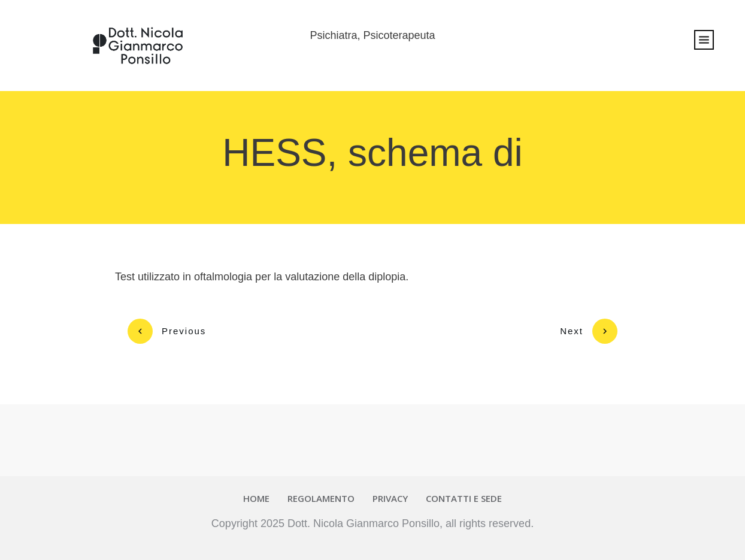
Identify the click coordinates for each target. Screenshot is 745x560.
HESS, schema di (372, 153)
